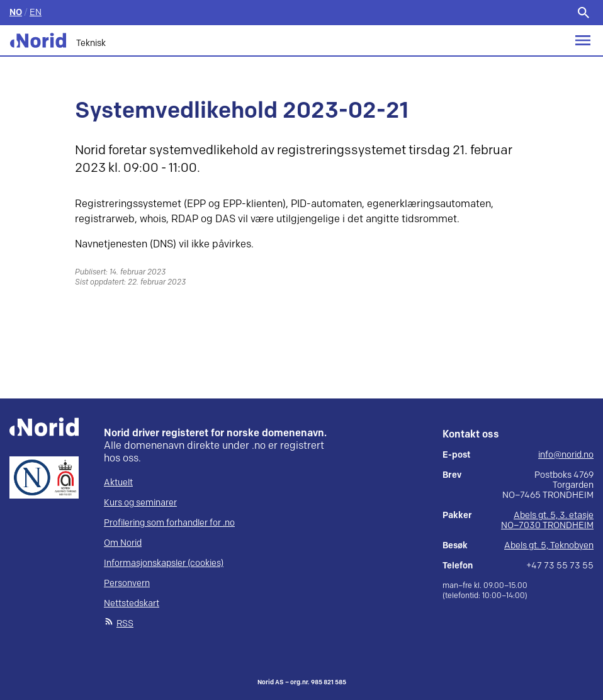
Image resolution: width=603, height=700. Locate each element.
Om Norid (123, 543)
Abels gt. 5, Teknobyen (549, 545)
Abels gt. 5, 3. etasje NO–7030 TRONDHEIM (547, 520)
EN (36, 12)
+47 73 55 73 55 (560, 566)
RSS (125, 624)
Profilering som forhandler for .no (169, 523)
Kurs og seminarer (140, 503)
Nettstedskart (132, 603)
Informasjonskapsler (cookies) (164, 563)
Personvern (127, 583)
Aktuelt (118, 483)
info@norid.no (566, 455)
